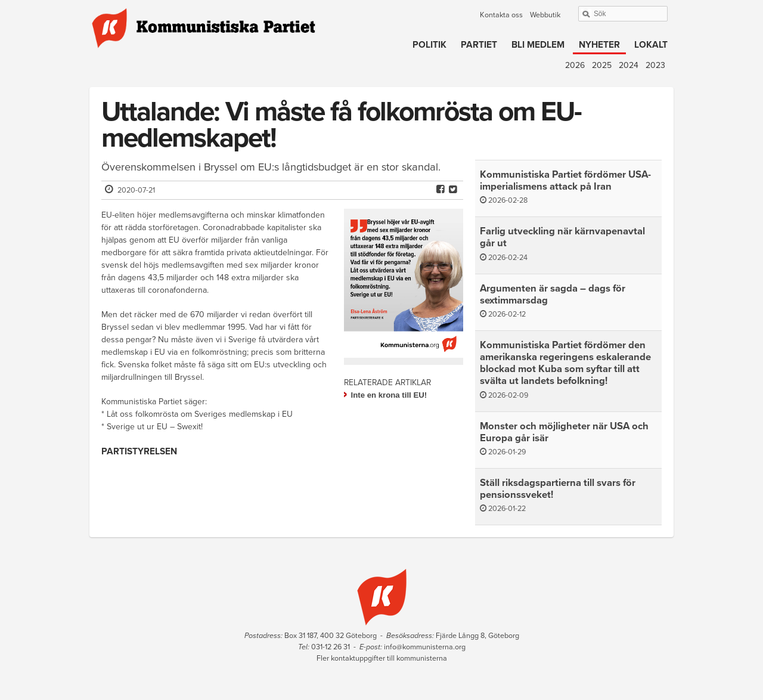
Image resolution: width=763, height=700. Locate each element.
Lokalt (651, 45)
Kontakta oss (501, 15)
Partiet (479, 45)
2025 (602, 65)
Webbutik (545, 15)
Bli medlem (538, 45)
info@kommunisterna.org (425, 647)
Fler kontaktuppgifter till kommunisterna (382, 658)
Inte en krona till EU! (389, 395)
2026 (575, 65)
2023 (655, 65)
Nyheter (599, 45)
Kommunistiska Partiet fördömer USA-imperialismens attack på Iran (565, 181)
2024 (629, 65)
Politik (429, 45)
